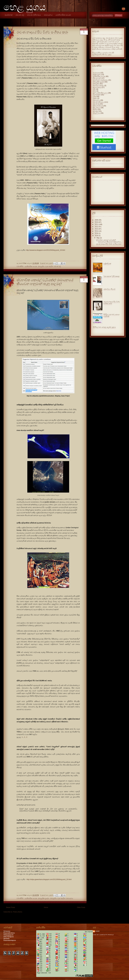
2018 (96, 236)
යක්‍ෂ (94, 97)
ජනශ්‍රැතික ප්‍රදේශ (44, 898)
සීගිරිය (95, 109)
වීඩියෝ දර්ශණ (98, 106)
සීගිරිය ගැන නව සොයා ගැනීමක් (111, 315)
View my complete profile (103, 935)
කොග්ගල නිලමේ (109, 289)
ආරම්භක (9, 15)
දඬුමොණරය (97, 87)
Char (98, 931)
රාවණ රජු (20, 15)
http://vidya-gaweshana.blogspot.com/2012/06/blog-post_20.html (49, 879)
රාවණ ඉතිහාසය (34, 15)
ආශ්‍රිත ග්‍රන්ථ (97, 75)
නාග (94, 91)
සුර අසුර (96, 111)
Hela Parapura (9, 937)
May (98, 238)
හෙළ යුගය (25, 7)
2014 (96, 231)
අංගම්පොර (97, 73)
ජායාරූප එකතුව (98, 86)
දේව (94, 89)
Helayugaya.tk (8, 935)
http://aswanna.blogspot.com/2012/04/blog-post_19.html (46, 250)
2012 (96, 227)
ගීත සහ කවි (97, 78)
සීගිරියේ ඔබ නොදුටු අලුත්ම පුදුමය (104, 327)
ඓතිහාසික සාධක (63, 15)
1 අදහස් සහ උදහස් (46, 263)
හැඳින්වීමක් (107, 264)
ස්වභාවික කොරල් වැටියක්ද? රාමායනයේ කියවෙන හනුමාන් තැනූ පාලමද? (45, 282)
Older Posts (81, 907)
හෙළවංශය (97, 113)
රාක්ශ (95, 98)
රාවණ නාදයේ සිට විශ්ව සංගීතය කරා (42, 32)
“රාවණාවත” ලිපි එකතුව (112, 276)
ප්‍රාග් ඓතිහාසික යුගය (100, 93)
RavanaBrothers (9, 933)
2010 (96, 222)
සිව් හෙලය (97, 108)
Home (46, 907)
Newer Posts (11, 907)
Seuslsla (6, 939)
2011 (96, 224)
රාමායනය (48, 15)
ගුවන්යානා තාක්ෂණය (100, 80)
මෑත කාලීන (49, 266)
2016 (96, 233)
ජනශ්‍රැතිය (41, 266)
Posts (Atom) (18, 912)
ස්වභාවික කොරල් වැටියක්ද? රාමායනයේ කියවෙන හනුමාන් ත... (109, 241)
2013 (96, 229)
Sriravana (7, 931)
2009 (96, 220)
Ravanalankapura (10, 940)
